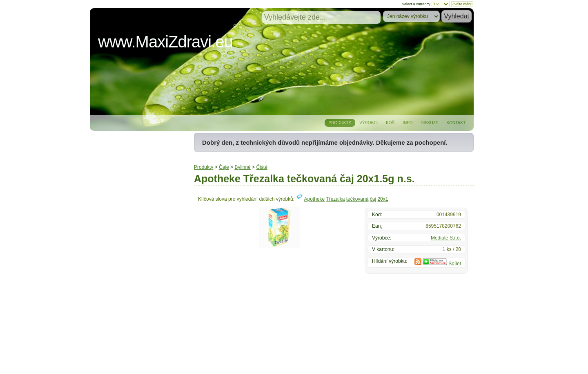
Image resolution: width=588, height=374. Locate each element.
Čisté (262, 167)
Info (408, 123)
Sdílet (455, 264)
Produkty (340, 123)
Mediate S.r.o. (446, 238)
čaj (373, 199)
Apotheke (314, 199)
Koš (390, 123)
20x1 (383, 199)
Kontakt (456, 123)
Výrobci (369, 123)
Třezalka (335, 199)
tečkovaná (357, 199)
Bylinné (242, 167)
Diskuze (429, 123)
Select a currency (416, 4)
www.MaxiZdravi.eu (165, 42)
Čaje (224, 167)
